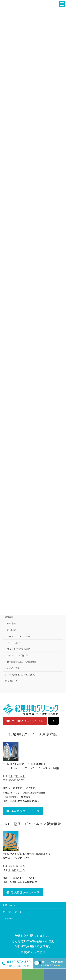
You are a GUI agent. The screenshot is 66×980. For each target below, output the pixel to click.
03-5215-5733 (17, 776)
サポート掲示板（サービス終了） (21, 675)
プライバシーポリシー (13, 912)
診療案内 (9, 617)
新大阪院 (11, 630)
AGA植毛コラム (12, 681)
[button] (25, 721)
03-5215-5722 (17, 780)
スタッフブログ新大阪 (18, 655)
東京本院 (11, 623)
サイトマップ (9, 918)
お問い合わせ (9, 905)
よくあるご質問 (12, 668)
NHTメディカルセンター (18, 636)
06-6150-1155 (17, 870)
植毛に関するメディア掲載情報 (22, 662)
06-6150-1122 (17, 866)
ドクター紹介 (13, 643)
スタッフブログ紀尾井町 (19, 649)
